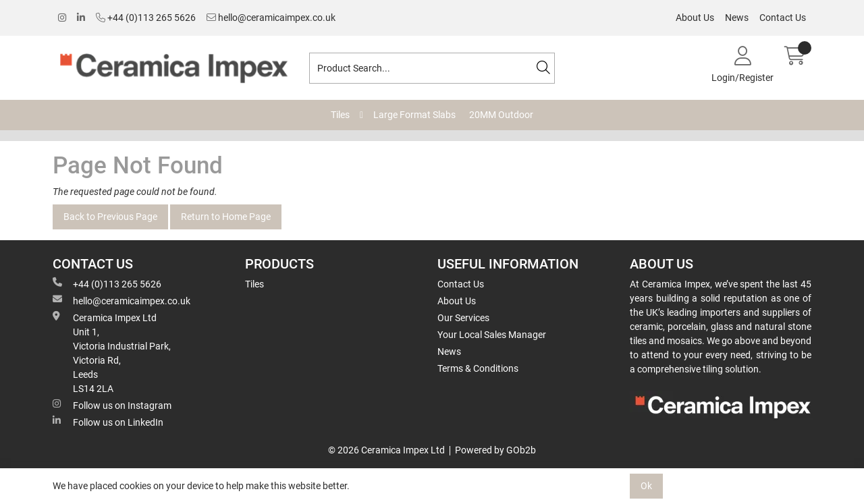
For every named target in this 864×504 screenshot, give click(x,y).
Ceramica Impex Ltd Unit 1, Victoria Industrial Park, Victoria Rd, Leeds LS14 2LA (112, 353)
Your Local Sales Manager (492, 335)
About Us (695, 18)
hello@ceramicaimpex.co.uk (271, 18)
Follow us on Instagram (112, 405)
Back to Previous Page (110, 217)
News (737, 18)
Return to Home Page (226, 217)
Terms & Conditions (478, 368)
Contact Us (783, 18)
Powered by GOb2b (495, 450)
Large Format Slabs (414, 115)
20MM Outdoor (501, 115)
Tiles (340, 115)
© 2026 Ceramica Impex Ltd (386, 450)
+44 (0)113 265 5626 (146, 18)
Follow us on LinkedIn (108, 422)
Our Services (463, 318)
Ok (646, 486)
